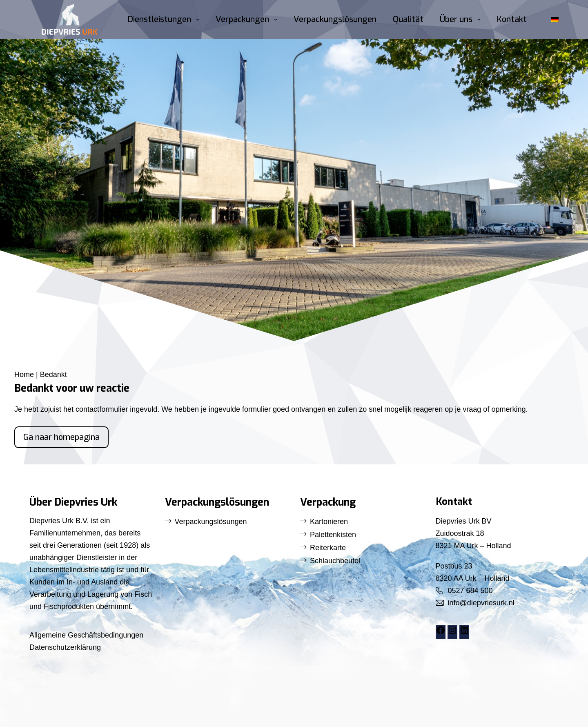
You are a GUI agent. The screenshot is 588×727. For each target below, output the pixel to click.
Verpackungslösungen (335, 19)
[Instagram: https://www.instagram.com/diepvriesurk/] (452, 633)
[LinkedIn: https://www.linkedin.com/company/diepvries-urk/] (464, 633)
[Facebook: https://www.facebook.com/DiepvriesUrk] (441, 633)
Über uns (462, 19)
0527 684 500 (470, 591)
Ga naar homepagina (61, 437)
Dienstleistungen (165, 19)
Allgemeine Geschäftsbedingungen (86, 635)
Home (24, 375)
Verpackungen (248, 19)
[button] (555, 20)
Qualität (408, 19)
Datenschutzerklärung (65, 647)
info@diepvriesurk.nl (481, 603)
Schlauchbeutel (335, 561)
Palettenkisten (333, 535)
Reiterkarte (328, 548)
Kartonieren (329, 522)
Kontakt (512, 19)
